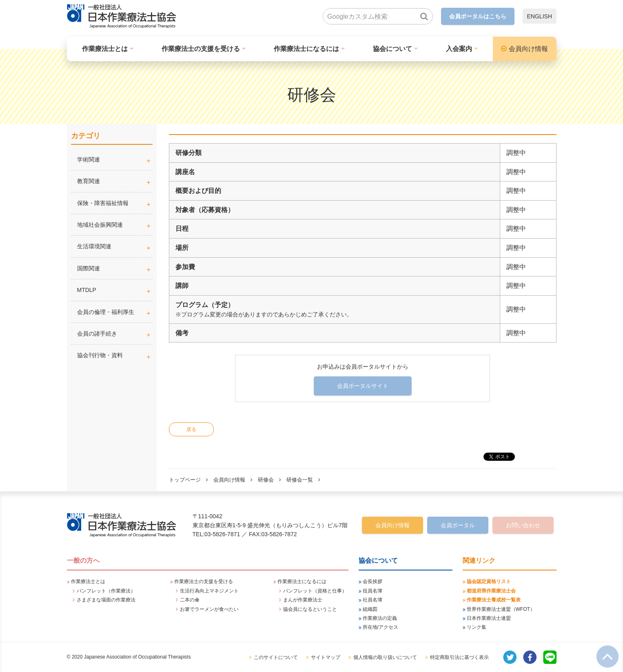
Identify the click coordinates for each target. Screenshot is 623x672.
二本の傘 (190, 600)
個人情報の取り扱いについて (385, 657)
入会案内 (459, 49)
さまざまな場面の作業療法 (106, 600)
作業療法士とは (105, 49)
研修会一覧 (300, 480)
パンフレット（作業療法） (106, 591)
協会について (392, 49)
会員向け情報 (528, 49)
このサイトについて (276, 657)
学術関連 (115, 159)
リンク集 (477, 627)
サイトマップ (326, 657)
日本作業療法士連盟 (489, 618)
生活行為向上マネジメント (209, 591)
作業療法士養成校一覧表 (494, 600)
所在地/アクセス (380, 627)
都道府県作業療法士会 (491, 591)
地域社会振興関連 (100, 225)
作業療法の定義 (380, 618)
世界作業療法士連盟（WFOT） (501, 609)
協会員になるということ (310, 609)
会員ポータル (458, 525)
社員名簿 (372, 600)
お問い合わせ (523, 525)
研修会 (266, 480)
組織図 (370, 609)
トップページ (185, 480)
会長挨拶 (372, 581)
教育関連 (89, 181)
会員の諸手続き (97, 334)
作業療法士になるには (306, 49)
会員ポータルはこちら (478, 16)
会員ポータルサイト (363, 386)
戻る (191, 429)
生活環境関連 (94, 246)
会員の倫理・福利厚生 (106, 312)
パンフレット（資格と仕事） (315, 591)
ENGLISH (540, 16)
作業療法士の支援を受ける (201, 49)
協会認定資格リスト (489, 581)
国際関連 (89, 268)
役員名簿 (372, 591)
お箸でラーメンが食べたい (209, 609)
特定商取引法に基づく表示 (459, 657)
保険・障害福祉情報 (103, 203)
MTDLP (115, 290)
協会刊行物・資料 (100, 355)
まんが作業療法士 (303, 600)
